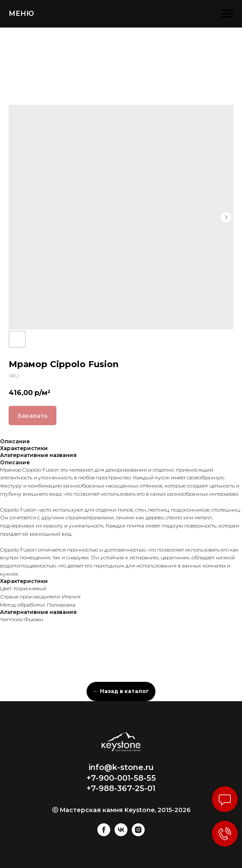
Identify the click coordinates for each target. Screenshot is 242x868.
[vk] (121, 834)
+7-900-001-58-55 (121, 778)
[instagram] (138, 834)
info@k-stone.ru (121, 767)
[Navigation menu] (227, 14)
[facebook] (104, 834)
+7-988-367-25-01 (121, 788)
